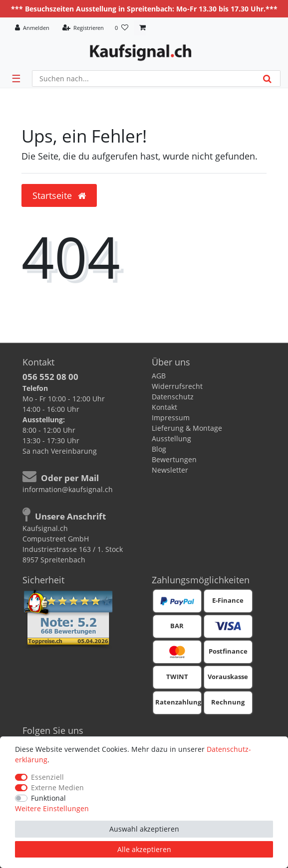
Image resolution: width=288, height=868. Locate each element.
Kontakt (164, 407)
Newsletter (170, 470)
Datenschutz (173, 397)
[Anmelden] (32, 28)
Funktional (48, 798)
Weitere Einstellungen (52, 808)
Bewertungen (174, 459)
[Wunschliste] (122, 28)
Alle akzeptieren (144, 849)
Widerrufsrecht (177, 386)
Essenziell (47, 777)
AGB (159, 376)
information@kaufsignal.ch (68, 489)
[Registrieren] (83, 28)
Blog (159, 449)
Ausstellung (171, 438)
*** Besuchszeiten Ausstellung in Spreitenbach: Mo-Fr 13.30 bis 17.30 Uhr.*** (144, 9)
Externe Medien (57, 787)
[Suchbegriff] (144, 79)
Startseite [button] (59, 195)
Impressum (171, 418)
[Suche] (267, 79)
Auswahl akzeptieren (144, 829)
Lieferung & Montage (187, 428)
